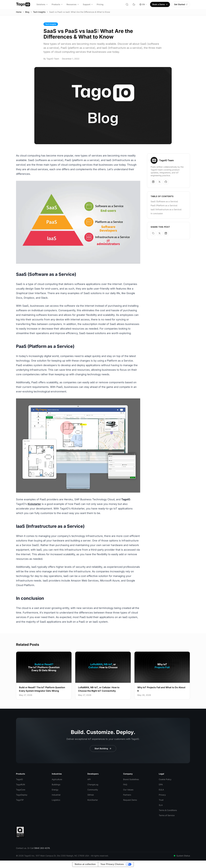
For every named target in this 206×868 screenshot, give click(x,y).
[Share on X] (160, 233)
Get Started (181, 4)
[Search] (127, 4)
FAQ (125, 784)
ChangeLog (93, 784)
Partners (127, 795)
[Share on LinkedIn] (166, 233)
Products (57, 4)
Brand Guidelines (131, 779)
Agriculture (57, 779)
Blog (27, 12)
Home (19, 12)
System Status (182, 856)
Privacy (162, 795)
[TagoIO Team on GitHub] (166, 182)
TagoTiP (20, 800)
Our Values (128, 790)
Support (88, 4)
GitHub (91, 795)
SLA (161, 805)
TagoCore (21, 790)
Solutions (42, 4)
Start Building (103, 748)
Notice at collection (85, 864)
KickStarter (93, 800)
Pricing (100, 4)
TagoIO (19, 779)
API (89, 779)
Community (93, 790)
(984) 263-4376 (42, 848)
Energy (55, 790)
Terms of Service (167, 815)
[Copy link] (153, 233)
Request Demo (130, 800)
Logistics (56, 800)
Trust (161, 800)
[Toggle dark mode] (134, 4)
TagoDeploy (22, 795)
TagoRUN (21, 784)
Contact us (21, 848)
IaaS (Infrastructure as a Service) (166, 209)
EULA (161, 790)
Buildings (56, 784)
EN (143, 4)
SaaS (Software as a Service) (164, 201)
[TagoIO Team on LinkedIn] (153, 182)
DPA (161, 784)
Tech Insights (39, 12)
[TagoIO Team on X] (160, 182)
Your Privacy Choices (112, 864)
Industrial (56, 795)
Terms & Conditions (168, 810)
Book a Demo (160, 4)
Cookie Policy (165, 779)
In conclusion (157, 213)
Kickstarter (34, 504)
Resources (73, 4)
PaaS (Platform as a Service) (164, 205)
